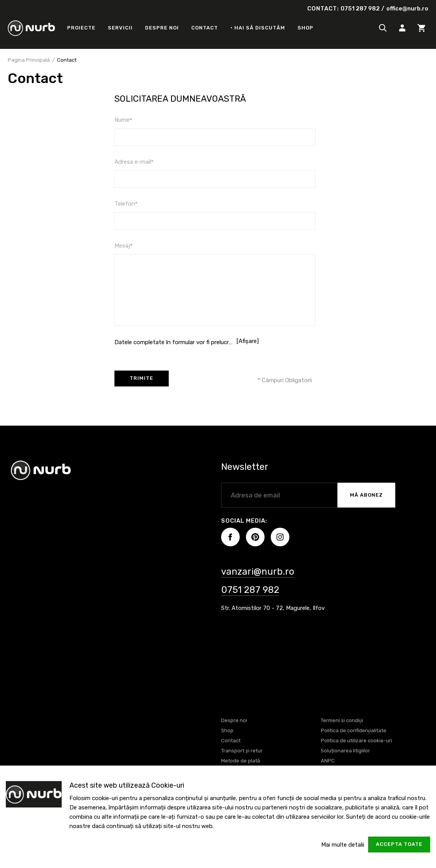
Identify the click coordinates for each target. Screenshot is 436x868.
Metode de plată (240, 761)
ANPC (328, 761)
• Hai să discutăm (258, 28)
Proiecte (81, 28)
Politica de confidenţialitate (354, 730)
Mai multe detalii (343, 845)
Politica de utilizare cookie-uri (356, 741)
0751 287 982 (360, 9)
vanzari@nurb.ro (258, 572)
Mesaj (124, 246)
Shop (305, 28)
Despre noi (162, 28)
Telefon (126, 204)
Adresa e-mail (134, 162)
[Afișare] (248, 341)
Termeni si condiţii (342, 720)
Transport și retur (242, 751)
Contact (205, 28)
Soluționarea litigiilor (345, 751)
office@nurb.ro (407, 9)
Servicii (120, 28)
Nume (124, 120)
